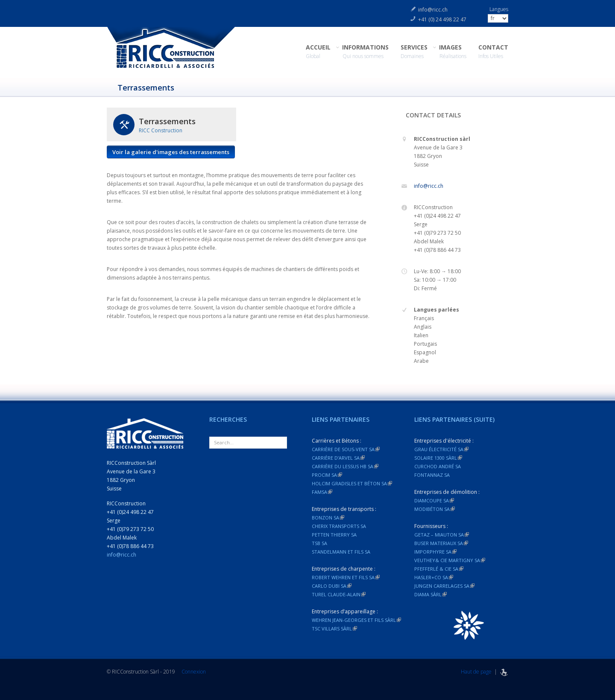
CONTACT (493, 52)
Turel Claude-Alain (339, 594)
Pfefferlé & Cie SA (439, 569)
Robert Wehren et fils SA (346, 577)
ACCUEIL (318, 52)
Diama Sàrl (430, 594)
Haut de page (476, 672)
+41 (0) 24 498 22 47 (442, 19)
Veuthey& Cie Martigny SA (450, 560)
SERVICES (414, 52)
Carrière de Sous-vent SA (346, 449)
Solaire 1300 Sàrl (438, 458)
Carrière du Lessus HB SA (345, 466)
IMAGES (453, 52)
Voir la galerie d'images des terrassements (171, 152)
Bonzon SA (328, 518)
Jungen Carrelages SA (444, 586)
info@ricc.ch (433, 10)
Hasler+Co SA (434, 577)
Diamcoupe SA (434, 500)
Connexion (194, 672)
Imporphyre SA (435, 552)
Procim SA (327, 475)
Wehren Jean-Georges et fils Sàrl (356, 620)
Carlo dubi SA (332, 586)
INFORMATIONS (366, 52)
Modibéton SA (435, 509)
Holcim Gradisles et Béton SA (352, 483)
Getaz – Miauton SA (442, 535)
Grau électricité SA (441, 449)
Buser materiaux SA (441, 543)
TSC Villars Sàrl (334, 629)
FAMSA (322, 492)
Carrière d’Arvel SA (338, 458)
